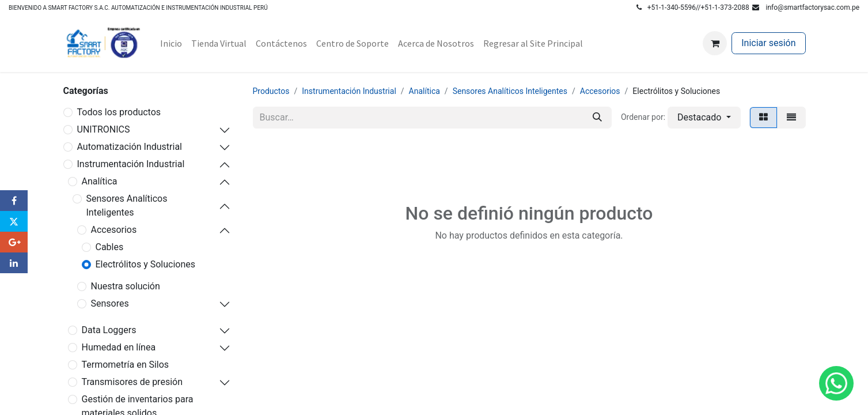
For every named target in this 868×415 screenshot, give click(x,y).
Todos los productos (119, 112)
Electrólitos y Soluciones (146, 264)
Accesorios (114, 230)
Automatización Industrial (130, 147)
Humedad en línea (119, 347)
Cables (110, 247)
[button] (704, 118)
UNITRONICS (104, 129)
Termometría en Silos (126, 365)
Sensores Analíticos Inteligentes (127, 205)
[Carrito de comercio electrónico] (715, 43)
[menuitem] (171, 43)
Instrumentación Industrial (131, 164)
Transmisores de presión (132, 382)
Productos (271, 91)
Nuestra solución (126, 286)
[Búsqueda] (597, 118)
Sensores (110, 303)
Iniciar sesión (768, 43)
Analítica (100, 181)
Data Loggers (109, 330)
